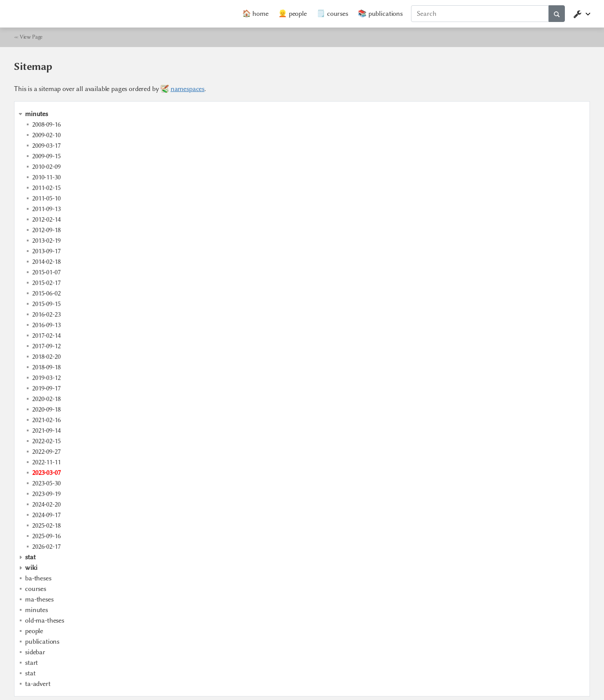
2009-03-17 (46, 146)
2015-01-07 (46, 272)
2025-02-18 (46, 525)
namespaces (187, 89)
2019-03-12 (46, 378)
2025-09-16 (46, 536)
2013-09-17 (46, 251)
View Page (31, 37)
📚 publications (380, 14)
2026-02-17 (46, 547)
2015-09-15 (46, 304)
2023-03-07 (46, 473)
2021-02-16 (46, 420)
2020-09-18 (46, 409)
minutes (36, 610)
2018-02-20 (46, 357)
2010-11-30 (46, 177)
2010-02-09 (46, 167)
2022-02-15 (46, 441)
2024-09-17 (46, 515)
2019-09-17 (46, 388)
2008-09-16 (46, 124)
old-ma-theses (45, 620)
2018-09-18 (46, 367)
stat (30, 673)
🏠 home (255, 14)
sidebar (35, 652)
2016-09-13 (46, 325)
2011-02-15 (46, 188)
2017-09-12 (46, 346)
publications (42, 642)
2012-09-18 (46, 230)
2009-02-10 (46, 135)
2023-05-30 (46, 483)
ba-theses (38, 578)
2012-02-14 (46, 219)
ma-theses (39, 599)
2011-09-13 (46, 209)
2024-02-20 (46, 504)
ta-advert (38, 684)
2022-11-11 (46, 462)
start (31, 663)
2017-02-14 (46, 335)
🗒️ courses (332, 14)
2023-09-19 (46, 494)
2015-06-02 (46, 293)
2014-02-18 (46, 262)
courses (36, 589)
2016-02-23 (46, 314)
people (34, 631)
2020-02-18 (46, 399)
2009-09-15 (46, 156)
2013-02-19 (46, 241)
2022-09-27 (46, 452)
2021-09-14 (46, 430)
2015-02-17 (46, 283)
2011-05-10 (46, 198)
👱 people (293, 14)
